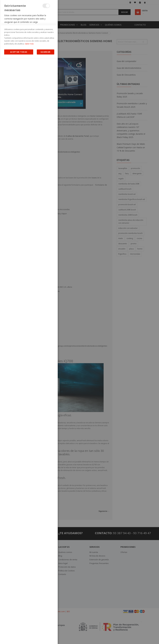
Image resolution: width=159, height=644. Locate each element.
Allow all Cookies (19, 638)
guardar (45, 638)
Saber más (29, 630)
